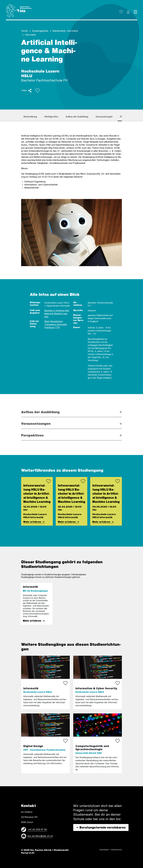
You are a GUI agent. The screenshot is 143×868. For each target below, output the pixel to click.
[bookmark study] (65, 683)
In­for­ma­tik (30, 35)
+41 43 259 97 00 (37, 830)
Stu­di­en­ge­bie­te (40, 31)
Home (24, 31)
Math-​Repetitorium (54, 321)
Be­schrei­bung (30, 117)
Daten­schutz (117, 850)
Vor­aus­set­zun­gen (104, 117)
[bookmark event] (48, 481)
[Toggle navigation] (135, 12)
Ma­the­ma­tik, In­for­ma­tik (65, 31)
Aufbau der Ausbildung (40, 412)
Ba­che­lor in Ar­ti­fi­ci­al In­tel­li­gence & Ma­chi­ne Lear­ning (57, 314)
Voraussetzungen (36, 424)
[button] (128, 12)
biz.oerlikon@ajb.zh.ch (40, 836)
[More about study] (45, 743)
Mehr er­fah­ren (32, 522)
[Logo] (19, 11)
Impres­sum (104, 850)
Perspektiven (32, 435)
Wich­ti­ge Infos (51, 117)
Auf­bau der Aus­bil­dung (77, 117)
